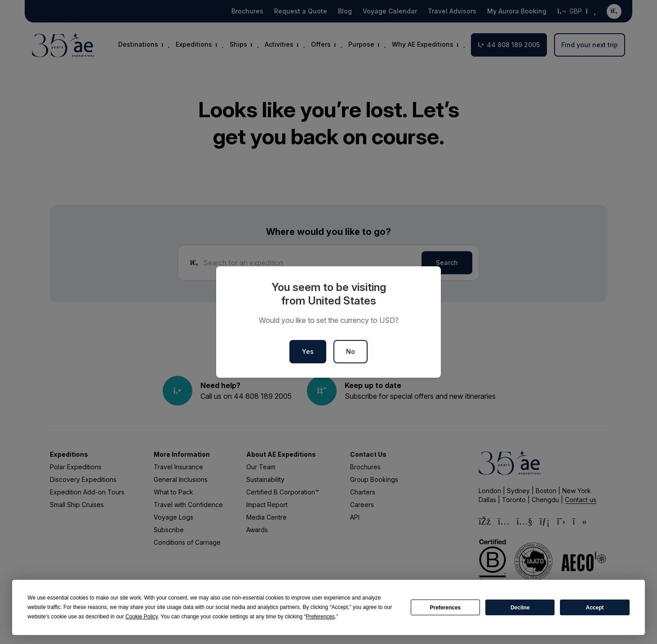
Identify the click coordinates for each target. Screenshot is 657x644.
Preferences (446, 608)
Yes (308, 351)
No (351, 351)
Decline (520, 608)
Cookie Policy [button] (142, 617)
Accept (595, 608)
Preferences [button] (320, 617)
